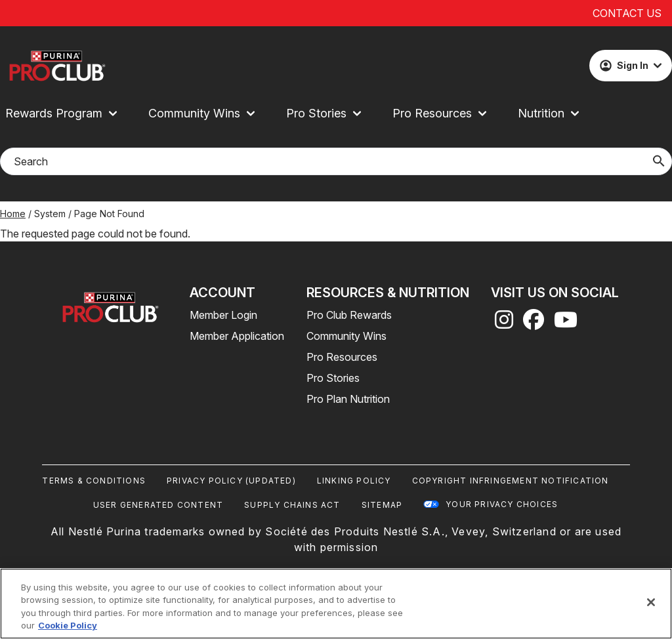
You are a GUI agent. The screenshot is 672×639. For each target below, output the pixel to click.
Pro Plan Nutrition (348, 399)
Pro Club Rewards (349, 315)
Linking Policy (354, 481)
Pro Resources (342, 357)
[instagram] (504, 323)
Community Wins (346, 336)
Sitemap (382, 505)
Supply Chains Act (292, 505)
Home (13, 214)
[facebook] (534, 323)
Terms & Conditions (94, 481)
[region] (336, 604)
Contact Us (627, 13)
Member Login (223, 315)
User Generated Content (158, 505)
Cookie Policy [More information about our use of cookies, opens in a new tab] (68, 625)
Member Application (237, 336)
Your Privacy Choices (502, 504)
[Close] (651, 602)
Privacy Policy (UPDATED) (231, 481)
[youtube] (566, 323)
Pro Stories (333, 378)
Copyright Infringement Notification (511, 481)
